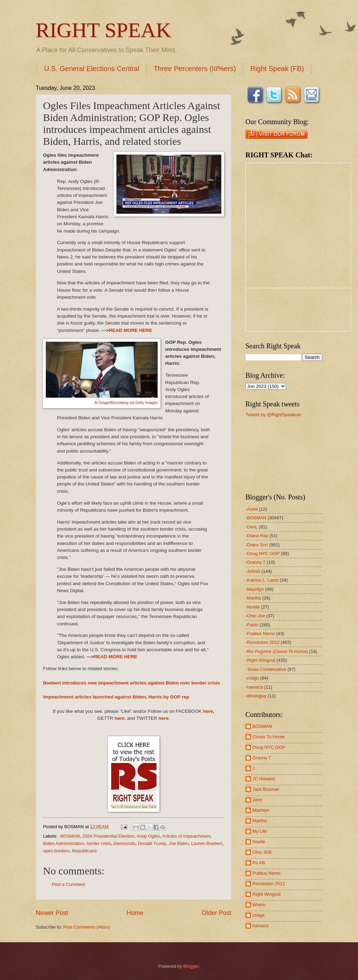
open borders (56, 851)
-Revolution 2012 (262, 642)
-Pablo (252, 625)
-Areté (252, 509)
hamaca (260, 926)
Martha (259, 821)
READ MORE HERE (130, 330)
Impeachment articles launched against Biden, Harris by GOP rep (116, 697)
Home (135, 913)
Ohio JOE (262, 852)
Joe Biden (178, 843)
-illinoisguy (256, 696)
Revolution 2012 (269, 884)
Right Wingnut (267, 894)
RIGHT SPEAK (103, 30)
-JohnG (253, 571)
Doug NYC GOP (269, 747)
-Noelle (253, 607)
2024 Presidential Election (108, 836)
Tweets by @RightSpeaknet (273, 415)
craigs (258, 915)
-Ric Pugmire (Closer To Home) (277, 651)
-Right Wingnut (260, 660)
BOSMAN (262, 726)
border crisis (99, 843)
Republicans (84, 851)
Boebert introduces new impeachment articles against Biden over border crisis (131, 683)
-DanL (252, 527)
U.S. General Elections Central (92, 69)
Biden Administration (63, 843)
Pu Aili (259, 863)
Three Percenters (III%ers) (195, 69)
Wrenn (259, 905)
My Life (260, 831)
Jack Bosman (266, 789)
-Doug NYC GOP (263, 553)
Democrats (124, 843)
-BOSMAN (69, 836)
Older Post (217, 913)
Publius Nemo (266, 873)
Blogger (191, 966)
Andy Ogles (148, 836)
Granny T (262, 758)
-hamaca (254, 687)
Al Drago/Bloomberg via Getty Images (126, 403)
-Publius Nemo (260, 634)
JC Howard (264, 779)
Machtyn (261, 810)
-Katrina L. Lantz (262, 580)
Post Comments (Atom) (87, 927)
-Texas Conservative (266, 669)
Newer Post (52, 913)
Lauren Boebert (207, 843)
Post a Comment (69, 884)
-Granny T (256, 562)
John (257, 800)
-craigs (252, 678)
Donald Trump (152, 843)
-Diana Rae (257, 536)
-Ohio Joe (255, 616)
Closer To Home (268, 737)
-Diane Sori (257, 545)
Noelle (259, 842)
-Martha (253, 598)
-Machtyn (255, 589)
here (208, 711)
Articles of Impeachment (186, 836)
